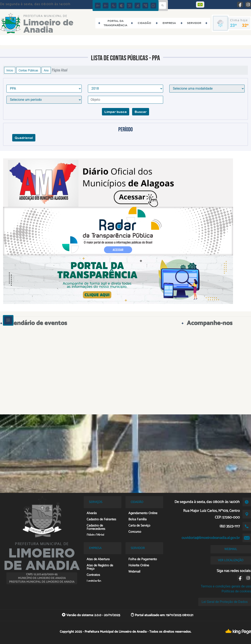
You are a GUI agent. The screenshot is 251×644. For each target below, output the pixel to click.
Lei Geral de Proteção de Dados (225, 602)
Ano (46, 70)
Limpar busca (116, 112)
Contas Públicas (28, 70)
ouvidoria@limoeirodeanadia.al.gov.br (211, 538)
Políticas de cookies (236, 591)
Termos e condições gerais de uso (226, 586)
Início (10, 70)
